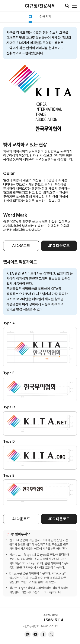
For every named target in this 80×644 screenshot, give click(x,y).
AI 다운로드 (21, 246)
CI (30, 17)
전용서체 (45, 17)
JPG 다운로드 (59, 246)
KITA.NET (6, 6)
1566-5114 (53, 620)
